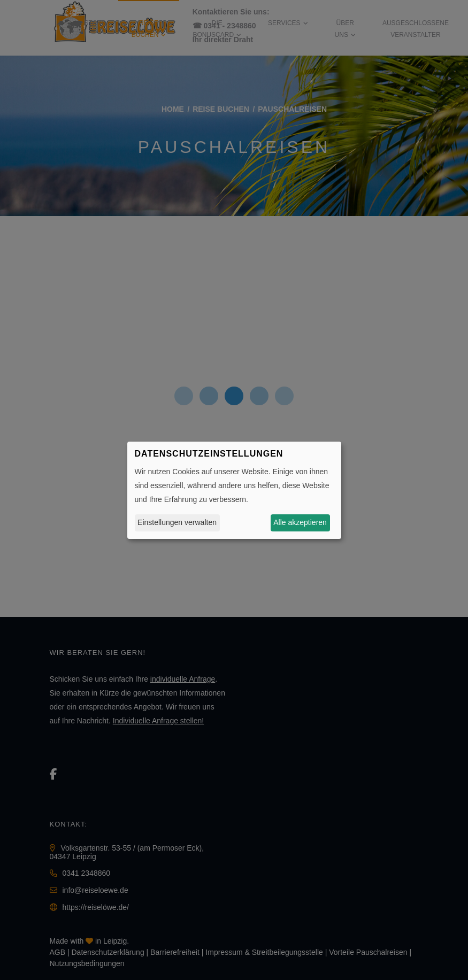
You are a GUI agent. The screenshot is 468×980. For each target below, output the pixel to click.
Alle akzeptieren (300, 522)
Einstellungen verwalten (177, 522)
